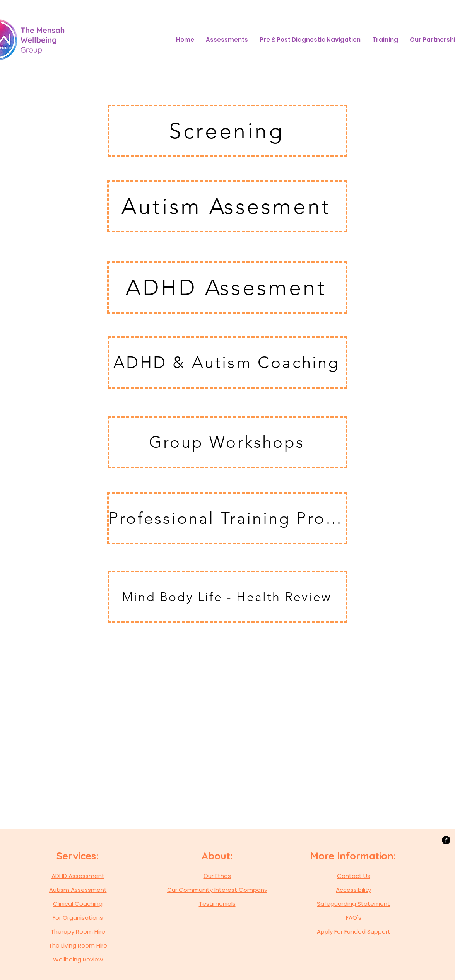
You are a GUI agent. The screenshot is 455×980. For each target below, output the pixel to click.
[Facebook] (446, 840)
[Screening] (227, 131)
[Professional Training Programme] (227, 518)
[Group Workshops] (227, 442)
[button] (227, 40)
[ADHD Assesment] (227, 287)
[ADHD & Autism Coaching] (227, 362)
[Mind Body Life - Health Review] (227, 597)
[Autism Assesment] (227, 206)
